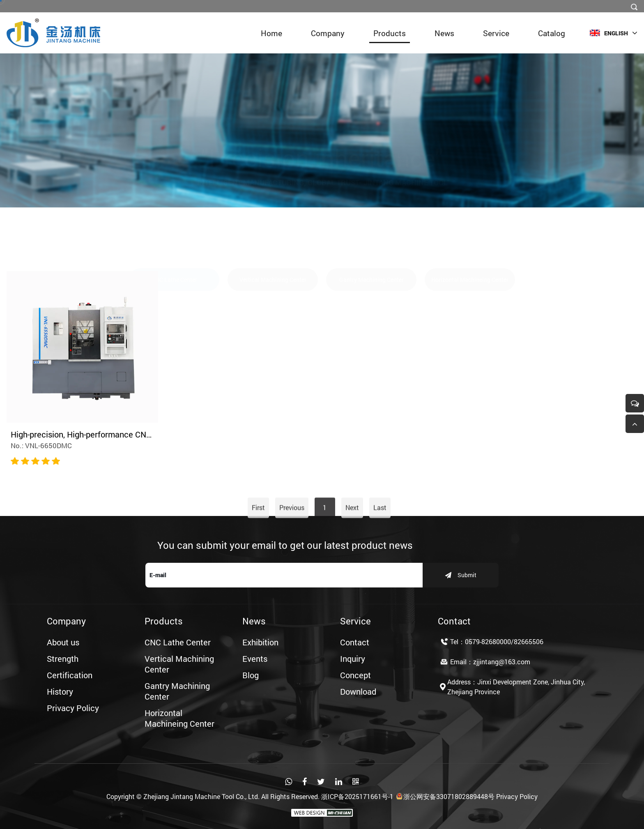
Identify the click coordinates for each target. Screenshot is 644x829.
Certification (70, 675)
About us (63, 642)
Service (496, 33)
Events (255, 659)
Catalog (552, 33)
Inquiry (353, 659)
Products (390, 33)
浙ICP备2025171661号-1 (357, 796)
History (60, 691)
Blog (251, 675)
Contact (355, 642)
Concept (355, 675)
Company (328, 33)
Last (380, 528)
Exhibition (260, 642)
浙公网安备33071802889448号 (445, 796)
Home (271, 33)
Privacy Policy (73, 708)
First (258, 528)
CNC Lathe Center (174, 241)
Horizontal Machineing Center (470, 241)
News (444, 33)
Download (358, 691)
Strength (63, 659)
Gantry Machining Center (371, 241)
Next (352, 528)
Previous (292, 528)
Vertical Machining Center (273, 241)
